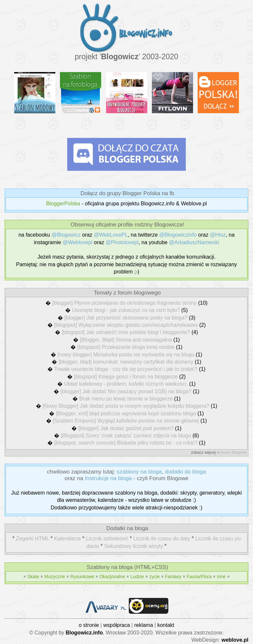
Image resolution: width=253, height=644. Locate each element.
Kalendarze (67, 539)
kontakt (166, 625)
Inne (221, 577)
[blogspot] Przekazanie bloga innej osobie (126, 347)
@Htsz (218, 235)
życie (155, 577)
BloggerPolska (63, 204)
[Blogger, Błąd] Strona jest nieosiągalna (126, 340)
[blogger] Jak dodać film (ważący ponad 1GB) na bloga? (126, 391)
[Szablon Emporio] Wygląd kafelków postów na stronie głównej (126, 421)
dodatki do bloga (186, 472)
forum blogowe (233, 452)
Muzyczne (55, 577)
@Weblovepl (78, 242)
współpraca (116, 625)
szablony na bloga (139, 472)
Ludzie (137, 577)
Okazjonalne (112, 577)
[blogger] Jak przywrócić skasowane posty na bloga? (126, 318)
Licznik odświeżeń (107, 539)
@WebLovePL (111, 235)
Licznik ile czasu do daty (162, 539)
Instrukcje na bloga (108, 478)
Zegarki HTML (32, 539)
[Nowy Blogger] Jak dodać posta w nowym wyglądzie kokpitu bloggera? (126, 406)
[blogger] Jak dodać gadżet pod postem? (126, 428)
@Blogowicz (66, 235)
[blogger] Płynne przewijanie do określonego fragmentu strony (125, 303)
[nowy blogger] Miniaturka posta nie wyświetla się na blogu (126, 355)
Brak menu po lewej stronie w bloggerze (126, 399)
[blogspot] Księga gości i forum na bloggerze (126, 377)
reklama (143, 625)
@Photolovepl (122, 242)
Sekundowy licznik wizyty (134, 546)
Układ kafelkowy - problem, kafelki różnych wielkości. (126, 384)
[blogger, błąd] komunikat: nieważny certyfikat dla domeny (126, 362)
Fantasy (173, 577)
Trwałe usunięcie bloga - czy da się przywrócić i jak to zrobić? (126, 369)
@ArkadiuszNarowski (194, 242)
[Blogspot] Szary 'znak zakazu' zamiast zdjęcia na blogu (126, 436)
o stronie (89, 625)
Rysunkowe (82, 577)
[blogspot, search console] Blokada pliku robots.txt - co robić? (126, 443)
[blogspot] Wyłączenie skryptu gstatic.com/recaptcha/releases (126, 325)
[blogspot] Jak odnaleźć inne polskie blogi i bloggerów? (126, 332)
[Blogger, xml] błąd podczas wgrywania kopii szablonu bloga (126, 413)
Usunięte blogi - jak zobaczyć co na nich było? (126, 310)
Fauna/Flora (199, 577)
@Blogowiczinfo (178, 235)
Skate (33, 577)
